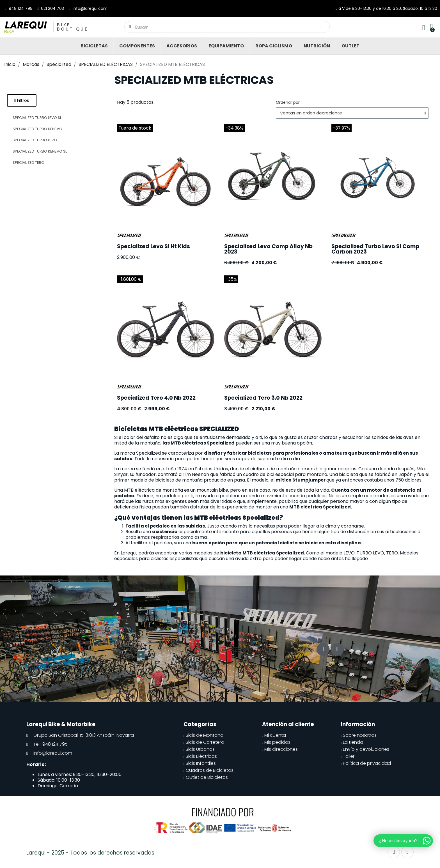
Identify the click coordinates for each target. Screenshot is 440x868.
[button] (22, 100)
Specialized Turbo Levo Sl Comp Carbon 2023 (375, 249)
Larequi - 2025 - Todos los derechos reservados (90, 853)
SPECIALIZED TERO (28, 163)
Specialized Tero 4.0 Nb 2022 (156, 398)
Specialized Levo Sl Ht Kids (153, 246)
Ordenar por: (288, 102)
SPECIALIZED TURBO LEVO (35, 140)
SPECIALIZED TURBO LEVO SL (37, 118)
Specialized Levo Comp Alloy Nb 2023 (268, 249)
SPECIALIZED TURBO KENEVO (37, 129)
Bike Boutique (73, 27)
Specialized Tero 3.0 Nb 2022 (263, 398)
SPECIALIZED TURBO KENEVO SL (40, 151)
